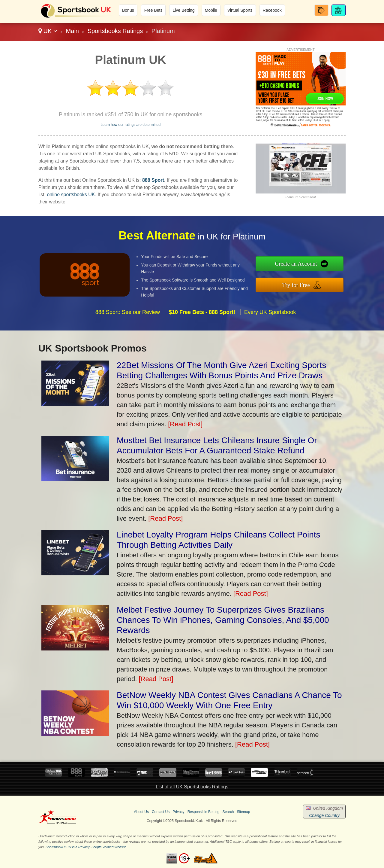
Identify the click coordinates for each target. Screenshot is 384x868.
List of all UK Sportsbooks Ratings (192, 787)
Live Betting (183, 10)
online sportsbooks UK (71, 195)
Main (72, 31)
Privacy (178, 812)
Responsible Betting (204, 812)
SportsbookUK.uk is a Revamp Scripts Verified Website (86, 847)
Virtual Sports (240, 10)
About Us (141, 812)
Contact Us (161, 812)
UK (48, 31)
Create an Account (301, 264)
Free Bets (153, 10)
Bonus (128, 10)
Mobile (211, 10)
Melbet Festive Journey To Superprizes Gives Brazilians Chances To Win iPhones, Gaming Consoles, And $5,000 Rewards (223, 620)
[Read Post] (185, 424)
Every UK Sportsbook (270, 317)
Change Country (324, 815)
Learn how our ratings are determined (130, 125)
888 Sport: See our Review (128, 317)
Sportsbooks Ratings (115, 31)
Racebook (272, 10)
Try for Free (301, 284)
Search (228, 812)
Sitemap (243, 812)
